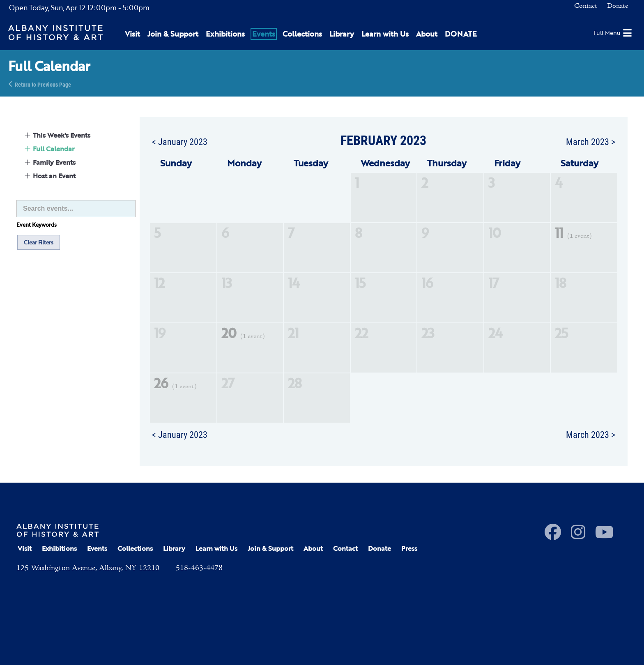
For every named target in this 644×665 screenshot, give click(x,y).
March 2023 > (591, 141)
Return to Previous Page (43, 84)
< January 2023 (180, 141)
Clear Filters (39, 242)
